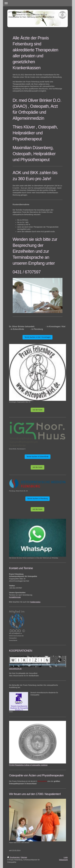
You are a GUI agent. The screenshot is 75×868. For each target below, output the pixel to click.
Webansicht (63, 860)
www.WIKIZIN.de (15, 669)
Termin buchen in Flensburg (37, 499)
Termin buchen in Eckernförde (38, 457)
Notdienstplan (35, 602)
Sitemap (24, 857)
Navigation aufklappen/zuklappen (37, 3)
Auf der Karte (37, 410)
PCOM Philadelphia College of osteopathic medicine (28, 765)
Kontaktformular (15, 597)
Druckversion (14, 857)
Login (66, 857)
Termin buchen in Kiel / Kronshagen (37, 337)
